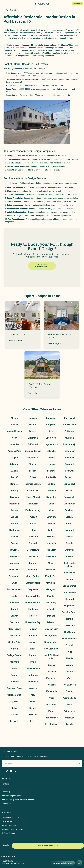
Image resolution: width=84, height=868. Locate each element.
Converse (14, 682)
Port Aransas (51, 718)
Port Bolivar (51, 724)
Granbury (33, 570)
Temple (70, 619)
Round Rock (70, 484)
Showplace (52, 53)
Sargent (70, 517)
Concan (14, 668)
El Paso (33, 471)
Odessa (51, 665)
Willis (70, 705)
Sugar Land (70, 606)
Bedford (14, 510)
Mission (51, 622)
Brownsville (14, 570)
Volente (70, 672)
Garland (33, 543)
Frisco (33, 523)
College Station (15, 655)
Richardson (69, 451)
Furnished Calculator (10, 817)
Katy (33, 695)
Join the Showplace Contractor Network (18, 800)
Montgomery (51, 636)
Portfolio (5, 784)
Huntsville (33, 642)
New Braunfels (51, 649)
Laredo (51, 464)
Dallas (15, 708)
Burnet (14, 609)
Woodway (70, 718)
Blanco (14, 537)
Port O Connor (69, 425)
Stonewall (70, 599)
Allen (14, 438)
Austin (14, 471)
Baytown (15, 497)
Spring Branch (70, 586)
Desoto (33, 431)
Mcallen (51, 596)
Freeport (33, 517)
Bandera (14, 484)
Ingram (33, 655)
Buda (14, 596)
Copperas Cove (14, 688)
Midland (51, 616)
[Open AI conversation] (79, 863)
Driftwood (33, 444)
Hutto (33, 649)
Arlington (14, 464)
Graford (33, 563)
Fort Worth (33, 504)
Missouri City (51, 629)
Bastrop (14, 491)
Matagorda (51, 589)
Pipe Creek (51, 705)
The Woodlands (69, 639)
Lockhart (51, 510)
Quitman (70, 438)
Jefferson (33, 675)
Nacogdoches (51, 642)
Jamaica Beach (33, 668)
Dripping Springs (33, 451)
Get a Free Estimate (48, 846)
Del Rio (15, 715)
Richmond (70, 458)
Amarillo (14, 444)
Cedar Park (15, 636)
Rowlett (70, 491)
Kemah (33, 708)
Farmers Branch (33, 484)
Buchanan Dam (14, 589)
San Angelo (70, 497)
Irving (33, 662)
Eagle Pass (33, 458)
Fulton (33, 530)
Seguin (70, 543)
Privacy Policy (19, 864)
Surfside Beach (70, 612)
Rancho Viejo (70, 444)
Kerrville (33, 715)
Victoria (70, 665)
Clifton (14, 649)
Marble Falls (51, 576)
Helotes (33, 616)
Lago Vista (51, 438)
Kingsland (51, 418)
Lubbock (51, 523)
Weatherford (69, 685)
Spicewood (70, 573)
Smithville (69, 550)
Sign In (6, 845)
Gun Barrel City (33, 596)
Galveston (33, 537)
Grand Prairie (33, 576)
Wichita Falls (70, 698)
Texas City (69, 625)
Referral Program (9, 833)
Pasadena (51, 678)
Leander (51, 471)
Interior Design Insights (11, 796)
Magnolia (51, 543)
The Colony (69, 632)
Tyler (70, 652)
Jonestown (33, 682)
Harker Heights (33, 603)
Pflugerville (51, 691)
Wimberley (69, 711)
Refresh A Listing (9, 825)
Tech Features (8, 821)
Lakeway (51, 458)
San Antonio (69, 504)
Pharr (51, 698)
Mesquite (51, 609)
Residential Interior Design (13, 829)
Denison (33, 418)
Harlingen (33, 609)
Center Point (14, 642)
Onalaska (51, 672)
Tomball (70, 645)
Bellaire (14, 517)
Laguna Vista (51, 444)
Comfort (15, 662)
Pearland (51, 685)
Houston (33, 629)
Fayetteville (33, 491)
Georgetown (33, 550)
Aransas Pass (14, 451)
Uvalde (69, 658)
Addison (14, 425)
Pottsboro (70, 431)
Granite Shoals (33, 583)
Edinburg (33, 464)
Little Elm (51, 491)
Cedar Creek (14, 629)
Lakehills (51, 451)
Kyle (51, 431)
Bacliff (14, 477)
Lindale (51, 484)
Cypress (15, 701)
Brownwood (14, 576)
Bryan (14, 583)
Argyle (14, 458)
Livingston (51, 497)
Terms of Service (7, 864)
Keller (33, 701)
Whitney (70, 691)
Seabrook (69, 530)
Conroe (15, 675)
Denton (33, 425)
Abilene (14, 418)
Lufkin (51, 530)
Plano (51, 711)
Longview (51, 517)
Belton (14, 523)
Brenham (15, 556)
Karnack (33, 688)
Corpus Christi (14, 695)
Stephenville (70, 592)
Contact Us (6, 804)
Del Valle (14, 721)
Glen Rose (33, 556)
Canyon (14, 616)
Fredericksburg (33, 510)
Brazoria (15, 550)
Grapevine (33, 589)
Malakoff (51, 550)
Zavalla (70, 724)
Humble (33, 636)
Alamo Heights (15, 431)
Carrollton (15, 622)
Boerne (14, 543)
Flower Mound (33, 497)
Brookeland (14, 563)
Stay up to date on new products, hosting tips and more (25, 756)
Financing (6, 792)
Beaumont (14, 504)
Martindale (51, 583)
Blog (4, 788)
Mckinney (51, 603)
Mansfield (51, 570)
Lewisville (51, 477)
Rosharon (70, 477)
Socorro (70, 556)
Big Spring (15, 530)
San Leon (69, 510)
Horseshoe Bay (33, 622)
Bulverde (15, 603)
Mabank (51, 537)
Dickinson (33, 438)
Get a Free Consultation (42, 266)
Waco (70, 678)
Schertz (69, 523)
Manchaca (51, 556)
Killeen (33, 721)
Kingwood (51, 425)
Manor (51, 563)
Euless (33, 477)
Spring (70, 579)
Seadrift (69, 537)
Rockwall (69, 471)
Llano (51, 504)
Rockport (70, 464)
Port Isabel (69, 418)
